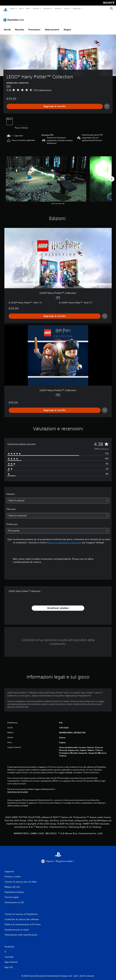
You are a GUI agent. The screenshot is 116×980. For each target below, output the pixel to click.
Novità (58, 8)
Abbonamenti (52, 27)
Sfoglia (67, 27)
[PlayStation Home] (5, 9)
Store (67, 8)
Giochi (12, 8)
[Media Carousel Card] (46, 176)
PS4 (28, 8)
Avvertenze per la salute (18, 789)
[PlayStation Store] (14, 17)
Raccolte (19, 27)
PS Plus (36, 8)
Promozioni (34, 27)
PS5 (21, 8)
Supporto (77, 8)
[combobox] (58, 498)
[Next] (112, 176)
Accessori (47, 8)
